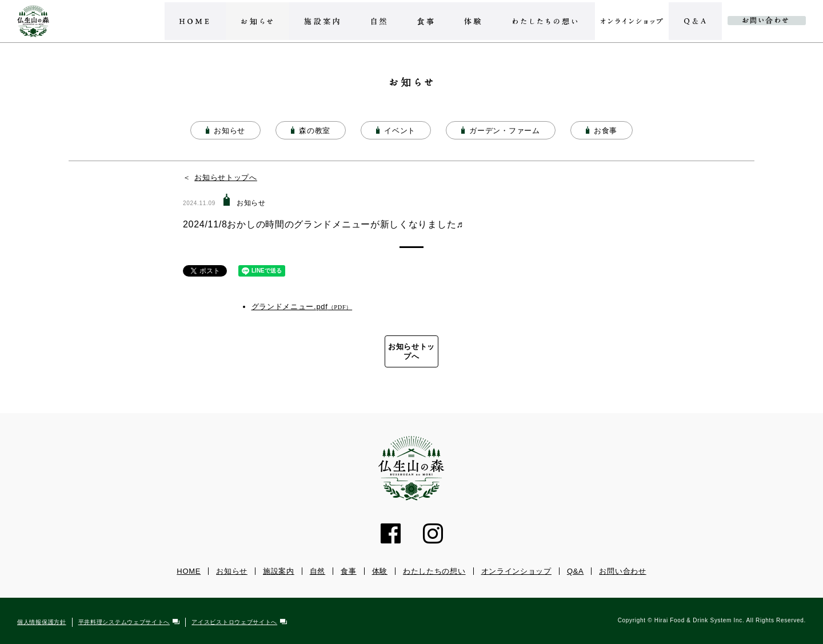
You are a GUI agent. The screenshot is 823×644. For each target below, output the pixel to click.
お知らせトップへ (226, 177)
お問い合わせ (622, 572)
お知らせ (232, 572)
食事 (348, 572)
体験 (380, 572)
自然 (317, 572)
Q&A (576, 572)
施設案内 (279, 572)
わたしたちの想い (434, 572)
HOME (189, 572)
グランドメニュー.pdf (290, 307)
